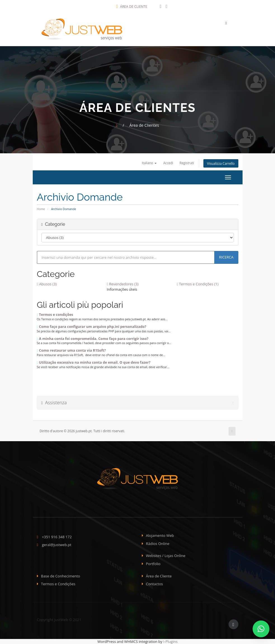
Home (41, 209)
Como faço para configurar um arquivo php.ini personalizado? (92, 327)
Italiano (149, 163)
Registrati (187, 163)
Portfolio (153, 564)
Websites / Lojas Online (166, 556)
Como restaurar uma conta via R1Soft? (71, 350)
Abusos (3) (47, 284)
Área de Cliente (132, 7)
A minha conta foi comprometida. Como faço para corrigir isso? (93, 339)
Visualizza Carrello (221, 163)
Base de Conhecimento (61, 576)
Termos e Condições (58, 584)
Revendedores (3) (123, 284)
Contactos (155, 584)
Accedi (168, 163)
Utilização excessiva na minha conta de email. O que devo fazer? (94, 362)
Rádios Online (158, 544)
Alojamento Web (160, 535)
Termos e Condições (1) (198, 284)
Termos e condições (55, 315)
